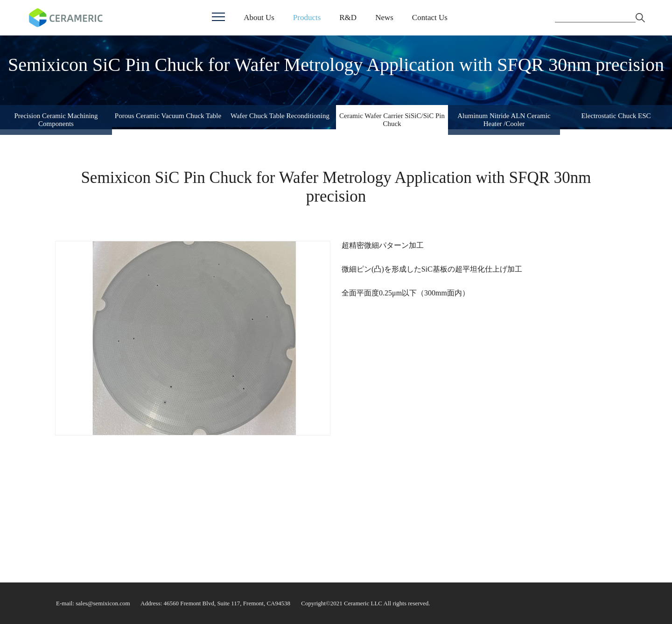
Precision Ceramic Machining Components (56, 120)
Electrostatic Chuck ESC (616, 116)
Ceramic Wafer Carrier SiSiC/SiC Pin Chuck (392, 120)
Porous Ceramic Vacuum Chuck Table (168, 116)
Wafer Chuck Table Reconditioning (280, 116)
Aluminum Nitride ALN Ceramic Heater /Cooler (504, 120)
